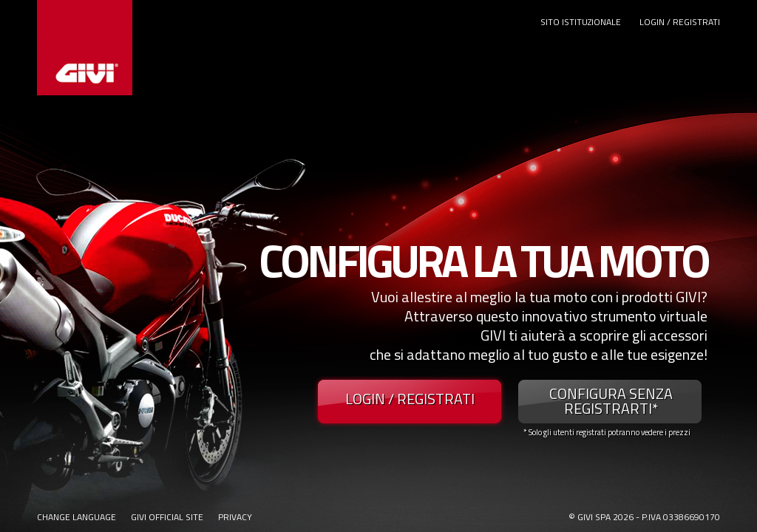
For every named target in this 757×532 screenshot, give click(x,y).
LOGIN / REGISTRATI (680, 22)
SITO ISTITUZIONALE (581, 22)
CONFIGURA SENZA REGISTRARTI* (611, 401)
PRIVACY (235, 517)
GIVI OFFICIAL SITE (167, 517)
